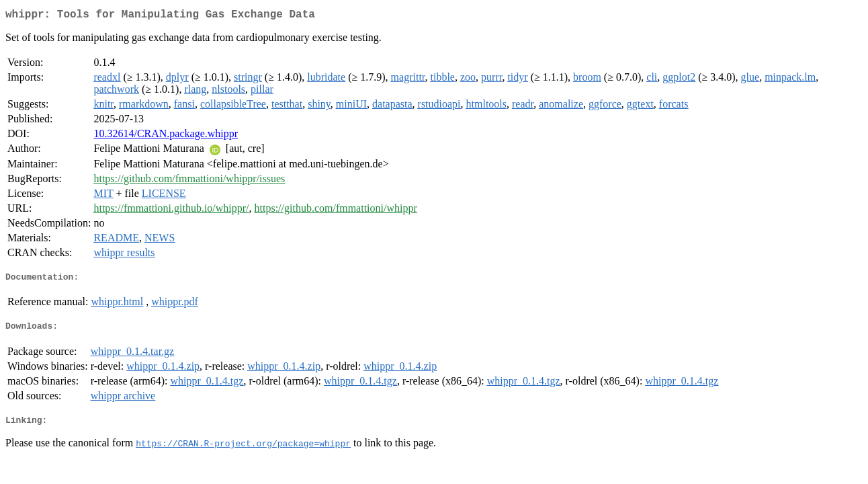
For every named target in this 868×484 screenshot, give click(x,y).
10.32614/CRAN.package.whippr (166, 136)
